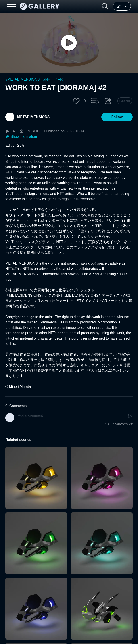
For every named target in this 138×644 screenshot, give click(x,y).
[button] (105, 6)
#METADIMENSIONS (23, 79)
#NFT (48, 79)
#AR (59, 79)
